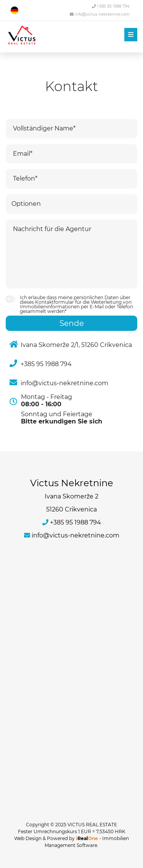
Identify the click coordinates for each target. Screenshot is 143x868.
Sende (72, 323)
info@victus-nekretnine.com (100, 14)
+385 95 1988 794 (111, 6)
